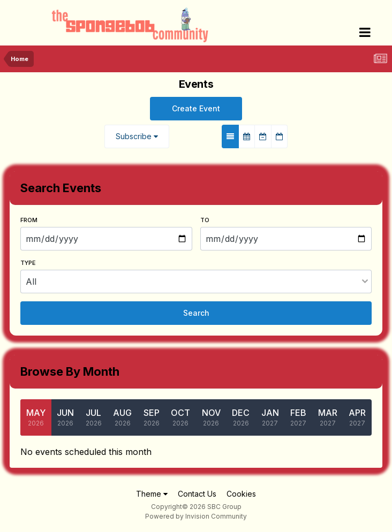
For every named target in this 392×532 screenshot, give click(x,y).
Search (196, 313)
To (205, 220)
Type (28, 263)
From (29, 220)
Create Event (196, 108)
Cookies (241, 494)
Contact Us (197, 494)
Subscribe (137, 136)
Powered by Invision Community (196, 516)
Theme (152, 494)
